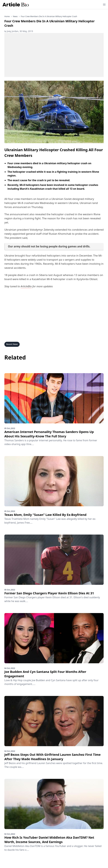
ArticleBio (26, 286)
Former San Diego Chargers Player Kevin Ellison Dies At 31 (49, 593)
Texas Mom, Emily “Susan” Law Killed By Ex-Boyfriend (45, 515)
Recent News (12, 344)
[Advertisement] (54, 55)
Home (7, 16)
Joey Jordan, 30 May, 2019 (19, 31)
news (15, 16)
